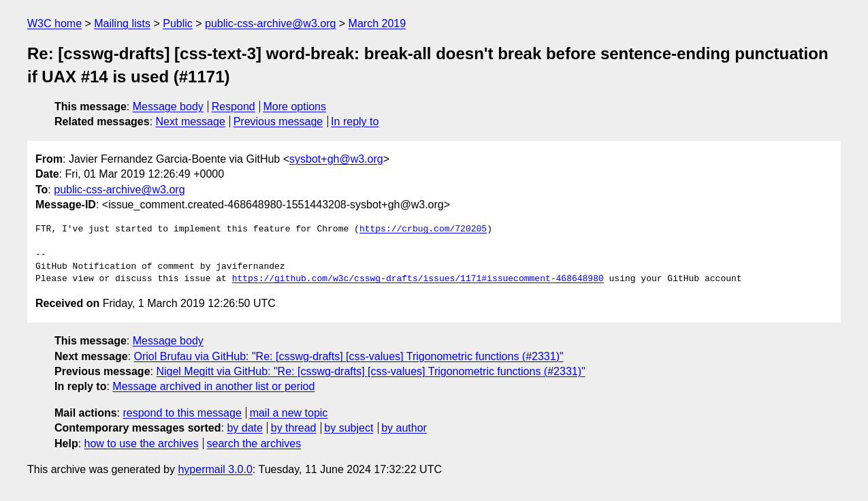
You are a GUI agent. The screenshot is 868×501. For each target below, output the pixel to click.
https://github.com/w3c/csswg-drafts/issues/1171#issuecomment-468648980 (418, 279)
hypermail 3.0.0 (215, 469)
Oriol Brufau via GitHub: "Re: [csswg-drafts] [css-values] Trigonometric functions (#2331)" (349, 356)
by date (244, 428)
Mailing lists (122, 23)
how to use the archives (142, 443)
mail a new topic (289, 413)
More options (295, 107)
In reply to (355, 122)
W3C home (54, 23)
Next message (191, 122)
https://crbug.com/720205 (423, 229)
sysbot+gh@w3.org (336, 159)
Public (178, 23)
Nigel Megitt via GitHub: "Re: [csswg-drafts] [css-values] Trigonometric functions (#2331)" (370, 371)
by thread (294, 428)
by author (404, 428)
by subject (349, 428)
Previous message (278, 122)
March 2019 (377, 23)
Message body (168, 107)
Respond (234, 107)
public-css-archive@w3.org (270, 23)
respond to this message (182, 413)
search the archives (254, 443)
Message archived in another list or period (213, 386)
